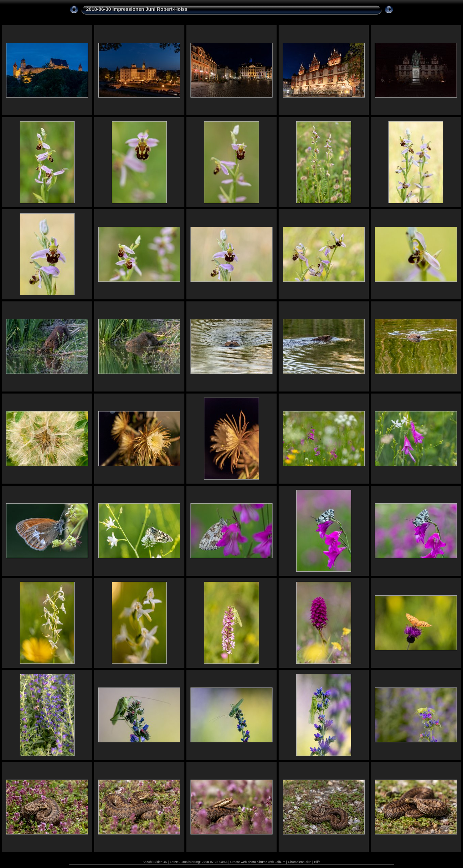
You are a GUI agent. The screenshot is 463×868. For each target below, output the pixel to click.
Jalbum (280, 862)
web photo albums (254, 862)
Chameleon (296, 862)
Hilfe (317, 862)
